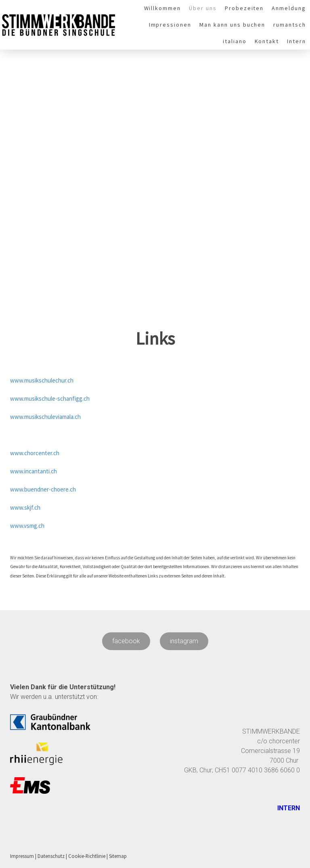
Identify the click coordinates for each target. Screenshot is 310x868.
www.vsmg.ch (27, 526)
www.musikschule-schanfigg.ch (50, 398)
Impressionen (170, 25)
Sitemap (118, 856)
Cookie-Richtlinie (87, 856)
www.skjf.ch (25, 507)
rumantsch (290, 25)
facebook (126, 641)
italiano (235, 41)
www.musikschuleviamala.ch (45, 417)
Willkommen (163, 8)
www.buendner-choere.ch (43, 489)
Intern (296, 41)
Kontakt (267, 41)
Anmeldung (289, 8)
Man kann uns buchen (232, 25)
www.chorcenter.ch (35, 453)
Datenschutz (51, 856)
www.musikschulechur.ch (42, 380)
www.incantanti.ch (34, 471)
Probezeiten (244, 8)
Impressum (22, 856)
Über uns (203, 8)
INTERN (288, 808)
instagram (184, 641)
